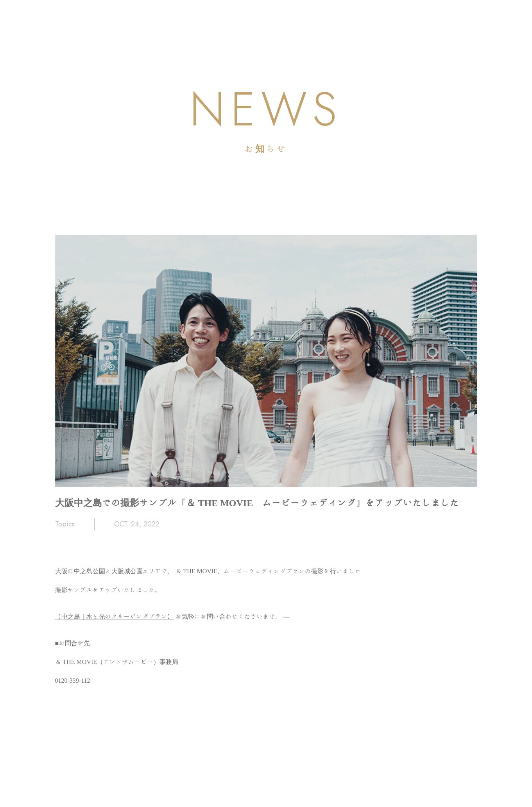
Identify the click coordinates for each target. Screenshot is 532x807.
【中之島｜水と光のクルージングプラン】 (115, 616)
